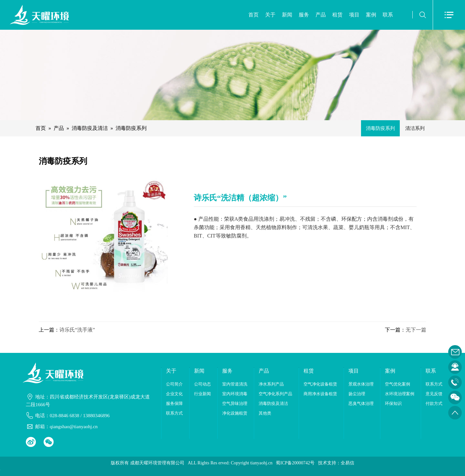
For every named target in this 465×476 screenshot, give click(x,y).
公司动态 (202, 384)
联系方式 (174, 413)
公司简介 (174, 384)
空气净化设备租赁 (320, 384)
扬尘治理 (357, 394)
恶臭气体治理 (361, 403)
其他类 (265, 413)
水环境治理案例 (400, 394)
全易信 (347, 463)
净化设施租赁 (235, 413)
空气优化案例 (398, 384)
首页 (253, 15)
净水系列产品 (271, 384)
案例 (371, 15)
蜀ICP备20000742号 (295, 463)
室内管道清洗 (235, 384)
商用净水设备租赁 (320, 394)
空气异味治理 (235, 403)
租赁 (337, 15)
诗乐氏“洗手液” (77, 330)
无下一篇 (416, 330)
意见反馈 (434, 394)
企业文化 (174, 394)
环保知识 (393, 403)
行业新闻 (202, 394)
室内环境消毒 (235, 394)
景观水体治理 (361, 384)
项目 (354, 15)
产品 (321, 15)
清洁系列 (415, 128)
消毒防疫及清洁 (90, 128)
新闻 (287, 15)
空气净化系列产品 (275, 394)
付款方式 (434, 403)
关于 (270, 15)
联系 (388, 15)
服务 (304, 15)
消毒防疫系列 (131, 128)
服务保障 (174, 403)
